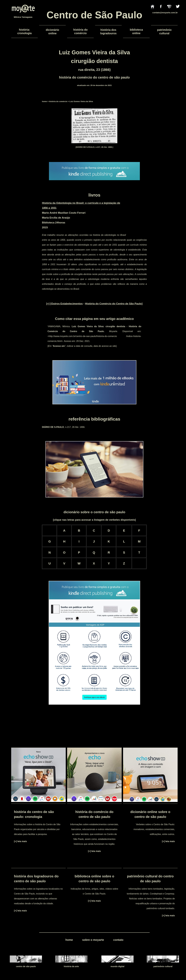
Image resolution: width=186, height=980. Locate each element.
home (44, 101)
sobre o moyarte (93, 940)
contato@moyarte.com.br (165, 13)
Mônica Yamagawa (23, 17)
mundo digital (117, 966)
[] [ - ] (94, 304)
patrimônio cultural (163, 966)
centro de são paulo (26, 966)
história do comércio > (59, 101)
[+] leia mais (20, 841)
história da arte (71, 966)
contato (118, 940)
